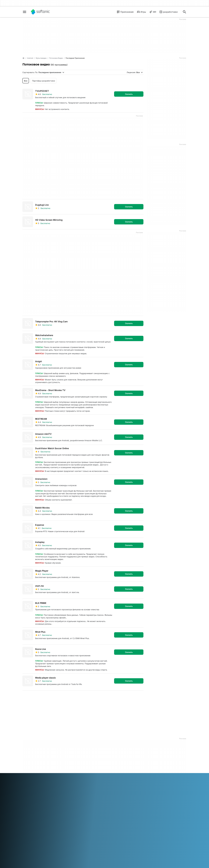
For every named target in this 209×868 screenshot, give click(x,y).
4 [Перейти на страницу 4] (50, 697)
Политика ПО (70, 767)
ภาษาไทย (26, 797)
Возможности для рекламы (77, 771)
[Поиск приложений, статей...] (184, 12)
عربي (25, 793)
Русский (128, 793)
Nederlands (102, 793)
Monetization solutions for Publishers (75, 756)
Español (47, 793)
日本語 (86, 793)
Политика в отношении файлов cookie (116, 774)
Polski (110, 793)
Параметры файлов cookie (118, 779)
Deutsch (31, 793)
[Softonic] (40, 12)
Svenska (136, 793)
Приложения (125, 12)
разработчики (168, 12)
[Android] (30, 58)
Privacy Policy (112, 769)
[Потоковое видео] (56, 58)
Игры (141, 12)
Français (55, 793)
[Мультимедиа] (41, 58)
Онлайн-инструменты (32, 782)
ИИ (153, 12)
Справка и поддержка (33, 764)
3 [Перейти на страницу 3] (42, 697)
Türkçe (34, 797)
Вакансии (27, 768)
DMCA (109, 758)
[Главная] (23, 58)
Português (118, 793)
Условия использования (117, 765)
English (39, 793)
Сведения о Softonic (32, 754)
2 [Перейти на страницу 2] (34, 697)
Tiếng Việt (43, 797)
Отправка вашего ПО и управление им (75, 762)
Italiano (79, 793)
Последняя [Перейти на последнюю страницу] (135, 697)
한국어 (93, 793)
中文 (50, 797)
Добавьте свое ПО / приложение (31, 777)
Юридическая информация (118, 762)
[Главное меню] (25, 12)
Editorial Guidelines (31, 772)
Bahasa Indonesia (67, 793)
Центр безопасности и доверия (33, 759)
